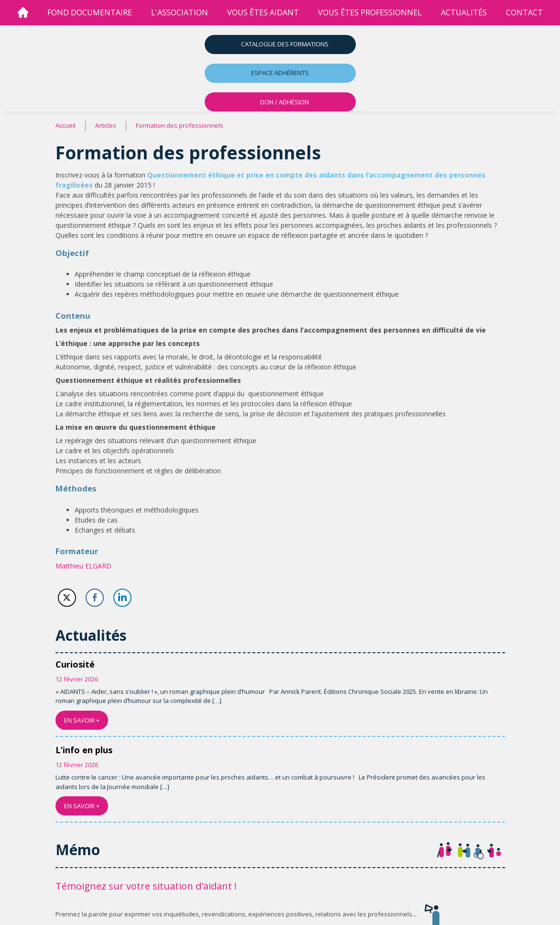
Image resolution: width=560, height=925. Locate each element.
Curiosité (75, 664)
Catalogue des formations (285, 44)
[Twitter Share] (67, 598)
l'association (180, 12)
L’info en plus (84, 750)
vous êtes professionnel (370, 12)
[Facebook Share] (95, 598)
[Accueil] (23, 13)
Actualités (464, 12)
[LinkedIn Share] (122, 598)
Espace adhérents (280, 73)
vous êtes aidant (263, 12)
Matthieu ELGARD (83, 566)
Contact (524, 12)
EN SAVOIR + (82, 720)
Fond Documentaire (90, 12)
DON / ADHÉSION (285, 102)
